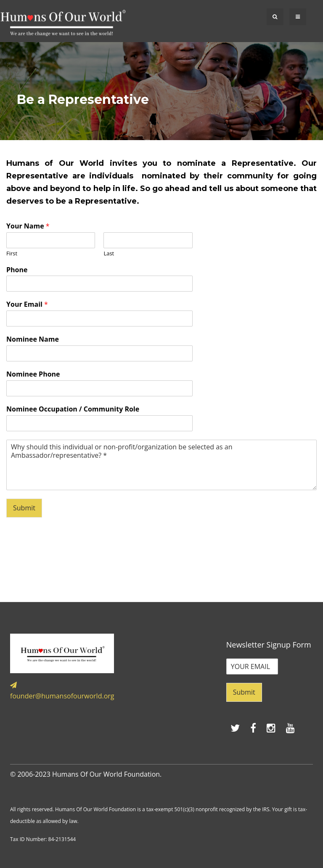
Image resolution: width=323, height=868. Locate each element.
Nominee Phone (33, 374)
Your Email (27, 304)
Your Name (28, 226)
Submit (24, 508)
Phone (17, 270)
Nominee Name (33, 339)
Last (109, 253)
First (12, 253)
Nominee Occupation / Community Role (73, 409)
